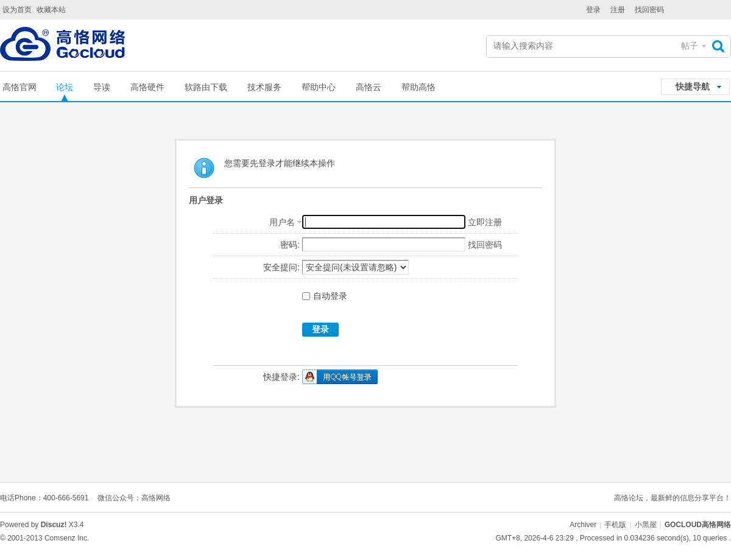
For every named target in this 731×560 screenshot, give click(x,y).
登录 (593, 10)
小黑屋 (646, 525)
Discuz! (54, 525)
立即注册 (485, 222)
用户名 (282, 222)
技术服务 (264, 87)
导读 (102, 87)
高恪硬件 (147, 87)
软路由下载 (206, 87)
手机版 (615, 525)
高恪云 (369, 87)
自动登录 (325, 296)
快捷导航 (693, 86)
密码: (290, 245)
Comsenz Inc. (67, 538)
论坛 (65, 87)
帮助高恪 (418, 87)
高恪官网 (19, 87)
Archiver (583, 525)
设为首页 (17, 10)
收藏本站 (51, 10)
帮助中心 (319, 87)
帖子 (690, 46)
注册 (618, 10)
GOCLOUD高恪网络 (698, 525)
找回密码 (649, 10)
